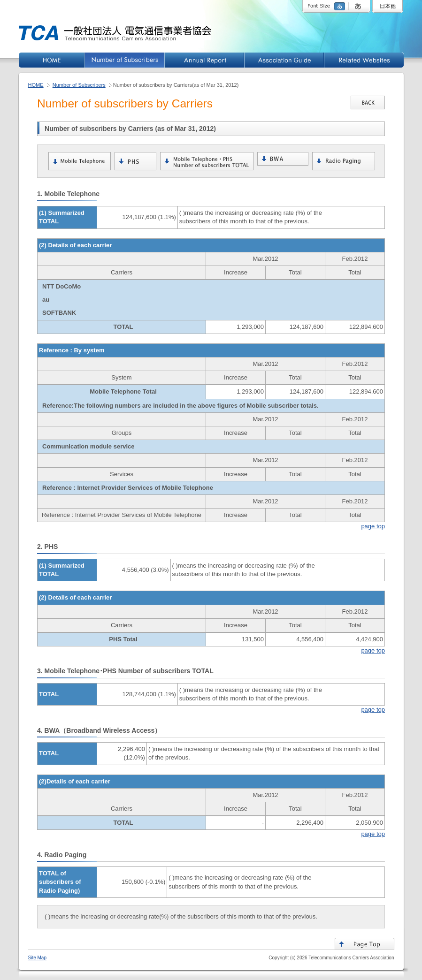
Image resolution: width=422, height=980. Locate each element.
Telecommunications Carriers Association (351, 958)
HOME (36, 85)
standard (341, 6)
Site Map (37, 958)
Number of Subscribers (79, 85)
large (360, 6)
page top (373, 526)
